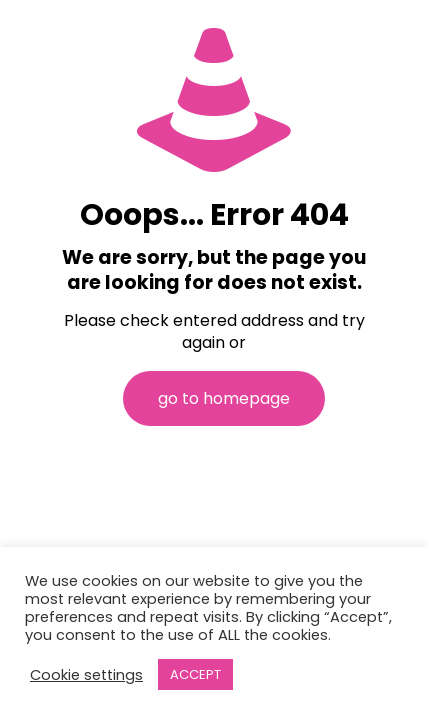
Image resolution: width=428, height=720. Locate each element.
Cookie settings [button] (86, 675)
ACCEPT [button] (195, 674)
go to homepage (224, 398)
